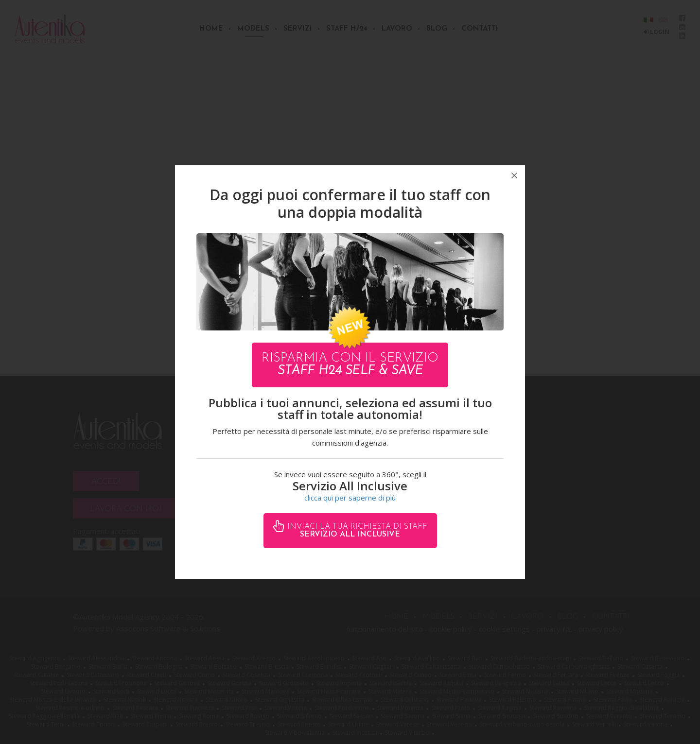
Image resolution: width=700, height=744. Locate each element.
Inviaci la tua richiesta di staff (356, 531)
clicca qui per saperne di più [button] (350, 498)
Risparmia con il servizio (350, 365)
